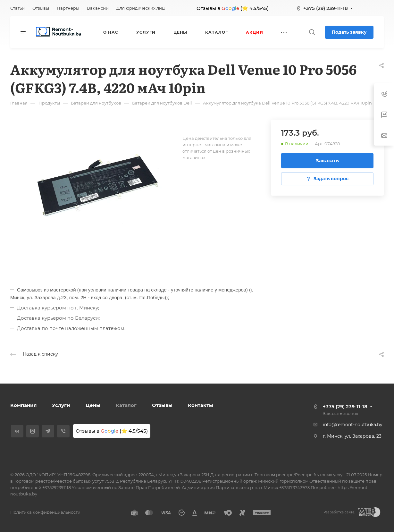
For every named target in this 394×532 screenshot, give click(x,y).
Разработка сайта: (339, 512)
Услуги (61, 405)
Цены (93, 405)
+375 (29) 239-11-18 (326, 8)
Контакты (201, 405)
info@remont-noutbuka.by (353, 425)
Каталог (126, 405)
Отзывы (162, 405)
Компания (23, 405)
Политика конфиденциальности (45, 512)
